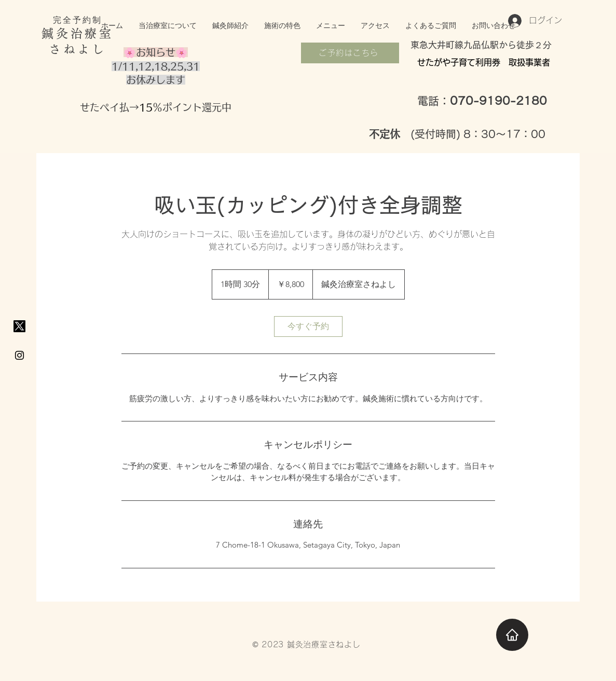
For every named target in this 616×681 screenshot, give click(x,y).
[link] (308, 326)
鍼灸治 (63, 33)
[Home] (512, 635)
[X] (19, 326)
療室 (99, 33)
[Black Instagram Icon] (19, 355)
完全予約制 (78, 20)
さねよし (77, 49)
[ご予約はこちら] (350, 53)
